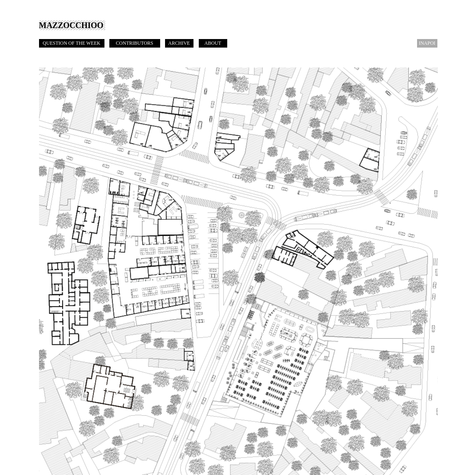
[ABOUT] (213, 43)
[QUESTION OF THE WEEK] (72, 43)
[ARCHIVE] (179, 43)
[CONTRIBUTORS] (135, 43)
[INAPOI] (427, 43)
